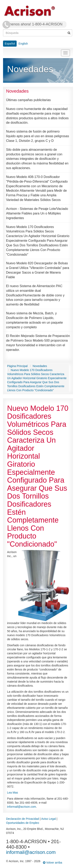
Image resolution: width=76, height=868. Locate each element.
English (23, 44)
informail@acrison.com (22, 807)
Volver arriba (52, 863)
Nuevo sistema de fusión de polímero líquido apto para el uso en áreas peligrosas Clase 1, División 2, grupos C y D (37, 136)
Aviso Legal (48, 819)
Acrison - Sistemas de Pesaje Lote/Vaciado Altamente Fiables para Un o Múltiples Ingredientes (37, 213)
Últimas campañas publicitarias (28, 100)
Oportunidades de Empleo (23, 823)
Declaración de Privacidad (23, 819)
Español (10, 44)
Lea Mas (13, 793)
